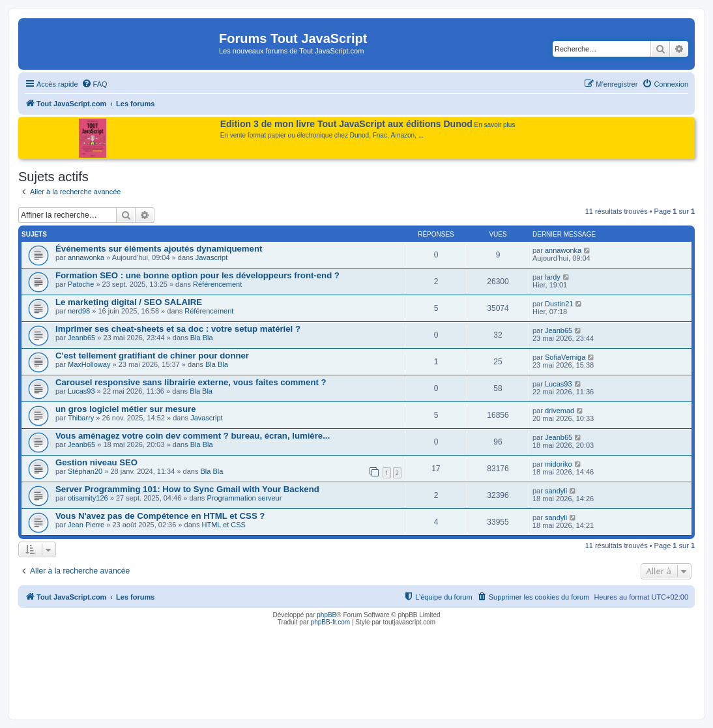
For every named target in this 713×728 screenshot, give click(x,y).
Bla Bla (202, 338)
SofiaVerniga (565, 357)
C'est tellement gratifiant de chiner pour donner (152, 356)
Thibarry (81, 418)
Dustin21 (559, 304)
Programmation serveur (244, 498)
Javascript (212, 257)
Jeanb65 (81, 338)
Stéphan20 (85, 471)
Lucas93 (81, 391)
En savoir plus (495, 125)
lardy (553, 277)
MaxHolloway (89, 364)
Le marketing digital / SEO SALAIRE (129, 302)
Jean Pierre (86, 525)
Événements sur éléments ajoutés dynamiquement (159, 249)
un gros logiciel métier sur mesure (125, 409)
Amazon (403, 135)
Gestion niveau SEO (96, 462)
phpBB (327, 615)
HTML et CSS (223, 525)
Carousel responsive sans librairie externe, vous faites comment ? (191, 382)
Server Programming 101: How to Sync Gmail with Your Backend (187, 489)
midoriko (559, 464)
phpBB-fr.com (331, 622)
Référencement (217, 284)
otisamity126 (88, 498)
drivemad (560, 411)
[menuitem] (95, 84)
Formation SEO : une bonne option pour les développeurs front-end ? (197, 275)
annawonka (86, 257)
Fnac (380, 135)
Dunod (359, 135)
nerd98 (79, 311)
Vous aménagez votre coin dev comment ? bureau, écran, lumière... (193, 436)
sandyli (556, 491)
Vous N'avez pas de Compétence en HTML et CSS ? (160, 516)
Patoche (81, 284)
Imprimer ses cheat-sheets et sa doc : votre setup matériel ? (178, 329)
